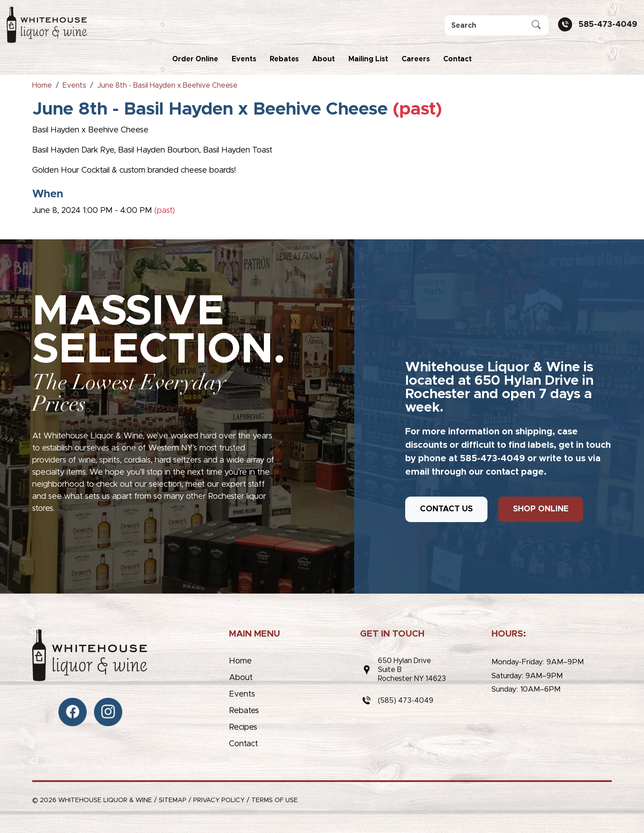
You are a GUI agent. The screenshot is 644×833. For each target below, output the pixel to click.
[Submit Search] (536, 25)
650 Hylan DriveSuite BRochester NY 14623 (412, 670)
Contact (458, 59)
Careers (416, 59)
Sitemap (173, 800)
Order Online (195, 59)
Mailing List (368, 59)
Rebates (284, 59)
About (324, 59)
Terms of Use (275, 800)
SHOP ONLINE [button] (541, 509)
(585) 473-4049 (406, 701)
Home (240, 661)
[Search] (497, 25)
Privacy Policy (219, 800)
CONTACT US (446, 509)
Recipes (243, 727)
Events (244, 59)
